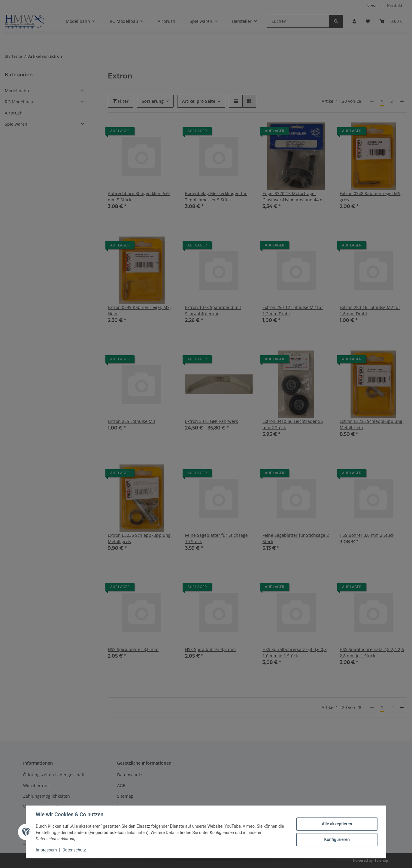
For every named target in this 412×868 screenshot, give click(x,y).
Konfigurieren (337, 839)
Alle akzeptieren (337, 824)
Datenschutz (74, 850)
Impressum (46, 850)
